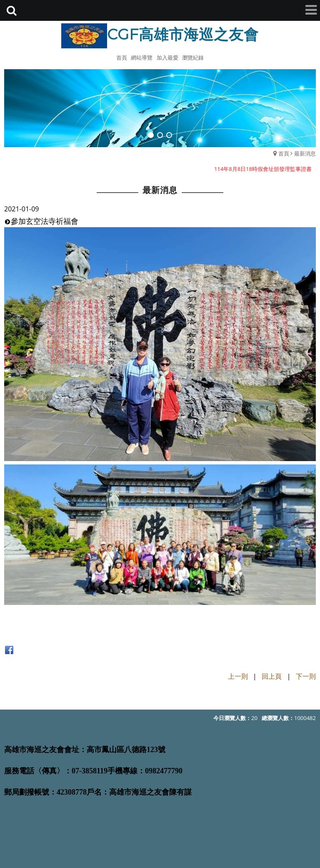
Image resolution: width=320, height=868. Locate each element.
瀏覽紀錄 (193, 58)
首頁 (284, 153)
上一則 (238, 676)
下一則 (306, 676)
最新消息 (305, 153)
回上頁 (272, 676)
